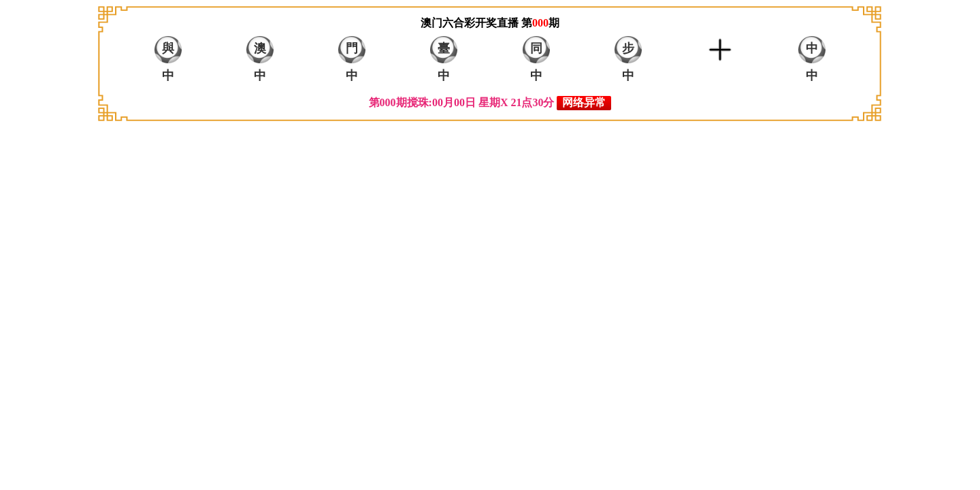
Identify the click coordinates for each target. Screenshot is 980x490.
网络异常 (584, 102)
